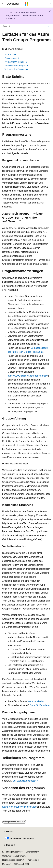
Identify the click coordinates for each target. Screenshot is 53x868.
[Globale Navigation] (3, 4)
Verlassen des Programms (16, 69)
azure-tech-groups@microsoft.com (20, 807)
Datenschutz (31, 852)
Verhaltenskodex (36, 701)
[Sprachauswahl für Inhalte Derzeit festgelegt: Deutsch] (9, 832)
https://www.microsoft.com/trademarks (27, 376)
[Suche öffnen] (50, 4)
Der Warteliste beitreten (24, 781)
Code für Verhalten (39, 705)
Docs (5, 26)
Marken (6, 864)
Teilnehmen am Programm (16, 66)
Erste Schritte (10, 54)
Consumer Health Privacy (13, 856)
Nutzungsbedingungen (12, 860)
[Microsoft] (27, 4)
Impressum (32, 860)
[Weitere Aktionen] (48, 26)
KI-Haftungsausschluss (12, 852)
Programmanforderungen (16, 62)
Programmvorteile (12, 58)
